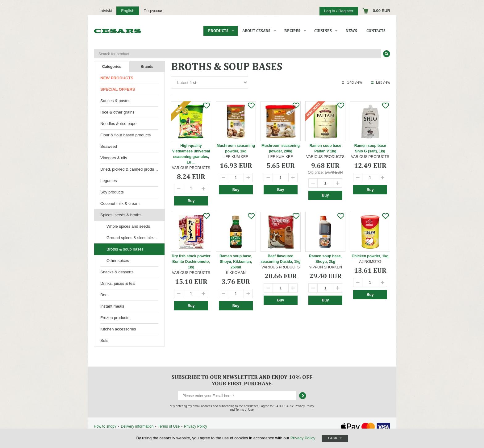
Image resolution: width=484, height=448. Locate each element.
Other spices (118, 261)
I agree (335, 438)
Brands (147, 67)
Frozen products (115, 318)
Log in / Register (339, 11)
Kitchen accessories (118, 329)
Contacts (376, 31)
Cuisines (323, 31)
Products (218, 31)
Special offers (118, 89)
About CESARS (256, 31)
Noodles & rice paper (119, 124)
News (351, 31)
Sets (104, 340)
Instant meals (112, 306)
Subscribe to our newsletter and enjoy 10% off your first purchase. (242, 380)
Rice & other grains (117, 112)
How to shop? (105, 426)
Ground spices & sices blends (133, 238)
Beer (104, 295)
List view (383, 82)
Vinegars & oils (114, 158)
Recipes (292, 31)
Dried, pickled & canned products (130, 169)
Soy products (112, 192)
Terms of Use (169, 426)
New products (117, 78)
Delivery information (137, 426)
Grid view (354, 82)
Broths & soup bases (125, 249)
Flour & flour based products (125, 135)
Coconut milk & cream (120, 203)
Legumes (108, 181)
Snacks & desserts (117, 272)
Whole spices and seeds (128, 226)
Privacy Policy (196, 426)
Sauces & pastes (115, 101)
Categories (112, 67)
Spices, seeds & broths (121, 215)
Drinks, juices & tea (117, 283)
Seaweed (109, 146)
